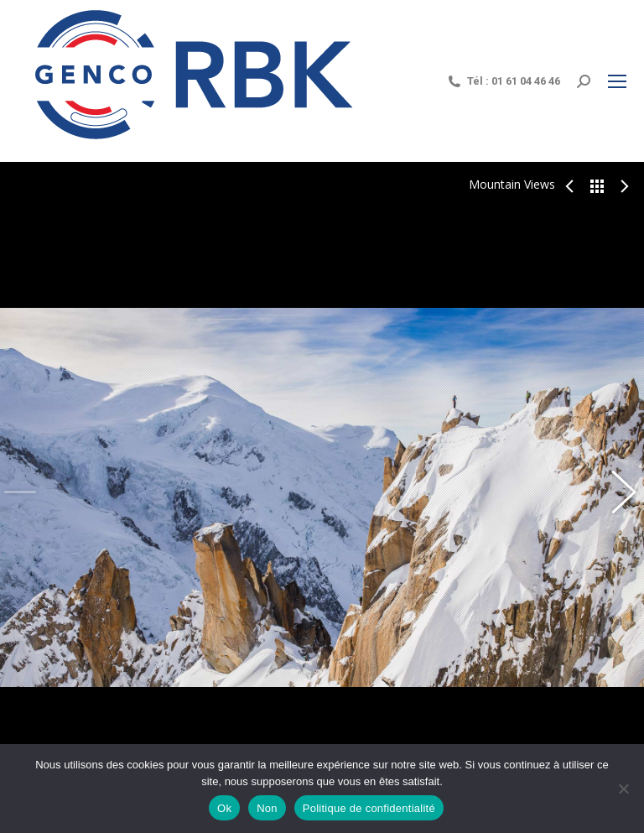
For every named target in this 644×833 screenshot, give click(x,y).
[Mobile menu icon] (617, 81)
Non (267, 808)
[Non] (623, 789)
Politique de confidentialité (369, 808)
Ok (224, 808)
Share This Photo (15, 698)
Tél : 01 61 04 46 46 (503, 81)
